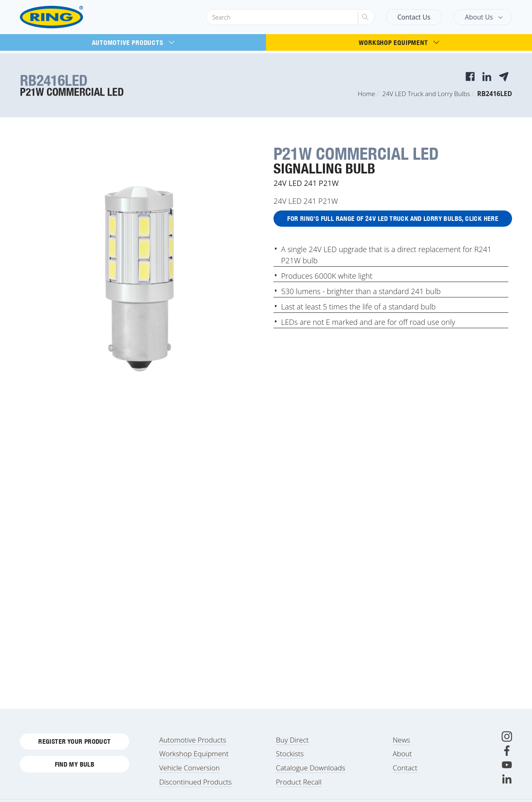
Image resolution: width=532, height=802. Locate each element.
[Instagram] (507, 741)
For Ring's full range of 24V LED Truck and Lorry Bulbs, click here (393, 219)
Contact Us (414, 17)
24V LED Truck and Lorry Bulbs (426, 94)
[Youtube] (507, 770)
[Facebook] (507, 756)
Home (367, 94)
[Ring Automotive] (72, 17)
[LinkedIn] (507, 784)
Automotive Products (133, 42)
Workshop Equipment (399, 42)
